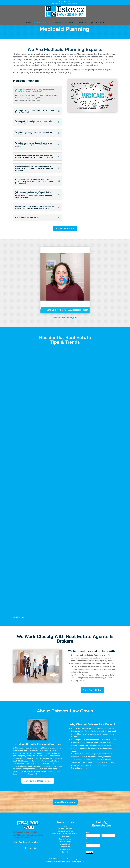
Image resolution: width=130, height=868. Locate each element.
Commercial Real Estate (65, 831)
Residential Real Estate (65, 829)
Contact (100, 23)
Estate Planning (65, 839)
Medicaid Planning (65, 844)
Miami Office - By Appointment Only (26, 842)
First (88, 839)
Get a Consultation (65, 228)
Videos (72, 23)
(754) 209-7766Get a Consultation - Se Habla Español (64, 2)
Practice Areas (41, 23)
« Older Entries (18, 617)
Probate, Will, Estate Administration (65, 834)
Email (88, 843)
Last (103, 839)
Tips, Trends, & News (65, 849)
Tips (91, 23)
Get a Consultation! (65, 802)
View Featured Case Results (38, 781)
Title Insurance (65, 836)
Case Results (59, 23)
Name (88, 833)
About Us (82, 23)
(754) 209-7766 (28, 825)
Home (29, 23)
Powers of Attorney (65, 842)
